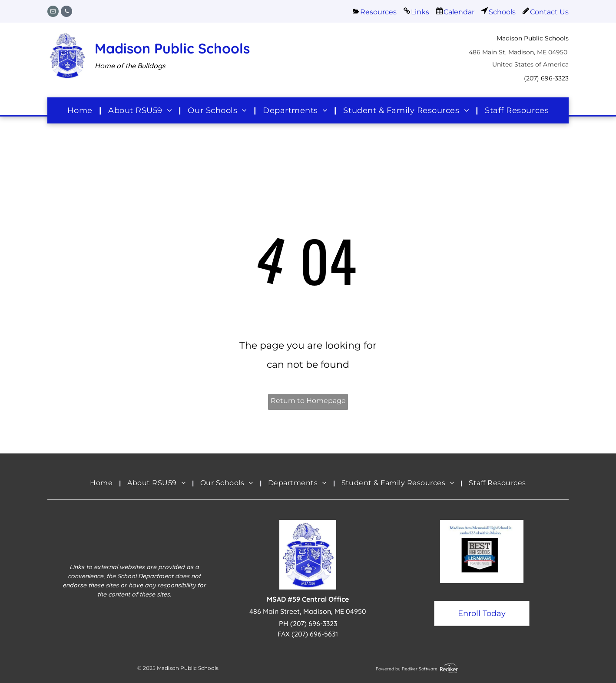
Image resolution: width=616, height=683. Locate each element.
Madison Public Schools (172, 48)
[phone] (66, 12)
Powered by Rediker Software (407, 669)
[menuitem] (81, 110)
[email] (53, 12)
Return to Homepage (308, 401)
